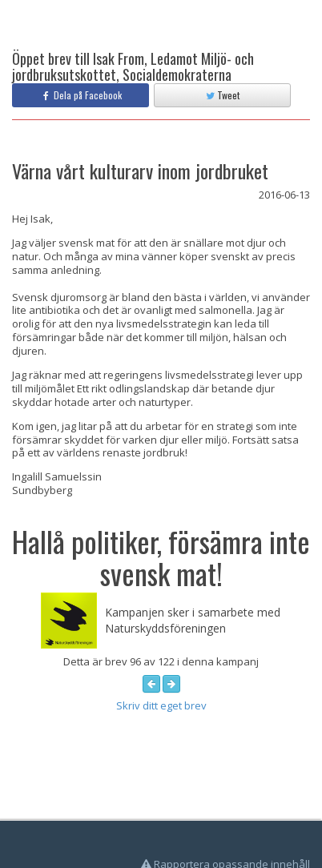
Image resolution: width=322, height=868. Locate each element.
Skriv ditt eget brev (161, 705)
